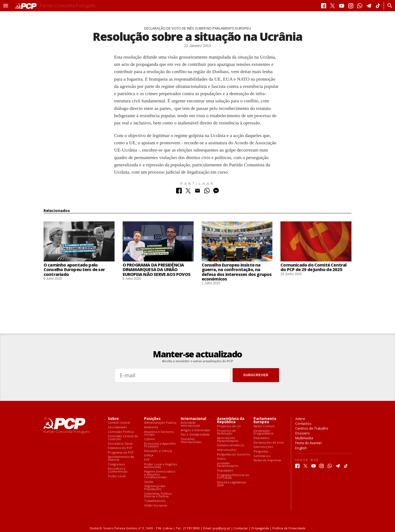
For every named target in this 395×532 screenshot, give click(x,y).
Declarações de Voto (269, 443)
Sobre (113, 419)
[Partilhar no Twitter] (188, 192)
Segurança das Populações (155, 488)
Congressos (116, 464)
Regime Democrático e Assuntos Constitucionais (160, 475)
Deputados (225, 471)
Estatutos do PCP (120, 448)
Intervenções (227, 450)
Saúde (149, 482)
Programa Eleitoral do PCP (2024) (233, 477)
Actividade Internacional (190, 424)
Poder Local (117, 476)
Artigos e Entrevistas (195, 430)
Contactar (241, 528)
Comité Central (119, 423)
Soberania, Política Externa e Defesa (158, 495)
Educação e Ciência (158, 451)
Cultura (149, 439)
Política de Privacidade (289, 528)
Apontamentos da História (121, 458)
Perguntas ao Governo (234, 454)
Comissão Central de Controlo (123, 438)
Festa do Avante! (308, 443)
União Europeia (155, 506)
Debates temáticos (231, 445)
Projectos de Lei (229, 426)
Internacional (193, 419)
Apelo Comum (264, 426)
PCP (147, 460)
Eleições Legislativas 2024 (232, 484)
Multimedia (304, 438)
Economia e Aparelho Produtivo (160, 445)
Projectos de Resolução (226, 432)
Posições (152, 419)
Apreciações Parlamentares (228, 439)
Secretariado (117, 427)
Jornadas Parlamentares (228, 465)
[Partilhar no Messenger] (216, 192)
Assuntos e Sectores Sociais (159, 433)
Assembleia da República (231, 420)
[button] (6, 6)
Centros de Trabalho (312, 428)
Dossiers (303, 433)
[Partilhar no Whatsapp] (207, 192)
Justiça (149, 455)
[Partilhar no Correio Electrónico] (198, 192)
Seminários (262, 456)
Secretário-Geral (120, 444)
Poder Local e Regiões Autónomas (161, 466)
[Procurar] (388, 6)
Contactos (303, 423)
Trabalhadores (155, 501)
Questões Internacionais (191, 441)
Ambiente (151, 427)
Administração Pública (160, 423)
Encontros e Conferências (118, 470)
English (301, 448)
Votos (221, 459)
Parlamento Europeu (265, 420)
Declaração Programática (263, 432)
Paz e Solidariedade (195, 435)
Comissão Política (121, 432)
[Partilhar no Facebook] (179, 192)
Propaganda (260, 528)
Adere (300, 419)
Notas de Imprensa (267, 460)
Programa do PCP (121, 453)
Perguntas (261, 452)
